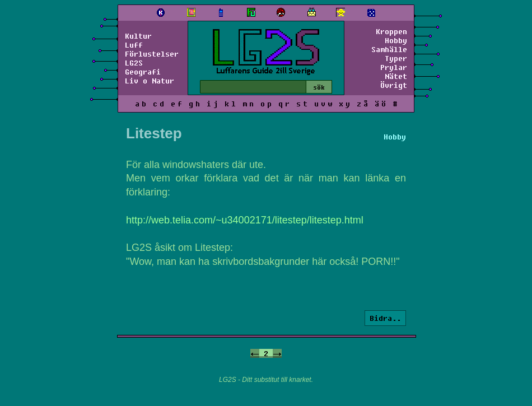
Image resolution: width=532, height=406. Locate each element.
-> (277, 353)
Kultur (138, 36)
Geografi (143, 72)
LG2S (134, 63)
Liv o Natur (150, 81)
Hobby (396, 40)
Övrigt (394, 85)
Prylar (394, 67)
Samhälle (389, 49)
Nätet (396, 76)
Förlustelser (152, 54)
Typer (396, 58)
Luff (134, 45)
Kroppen (391, 31)
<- (255, 353)
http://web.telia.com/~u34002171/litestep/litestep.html (245, 220)
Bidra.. (385, 318)
